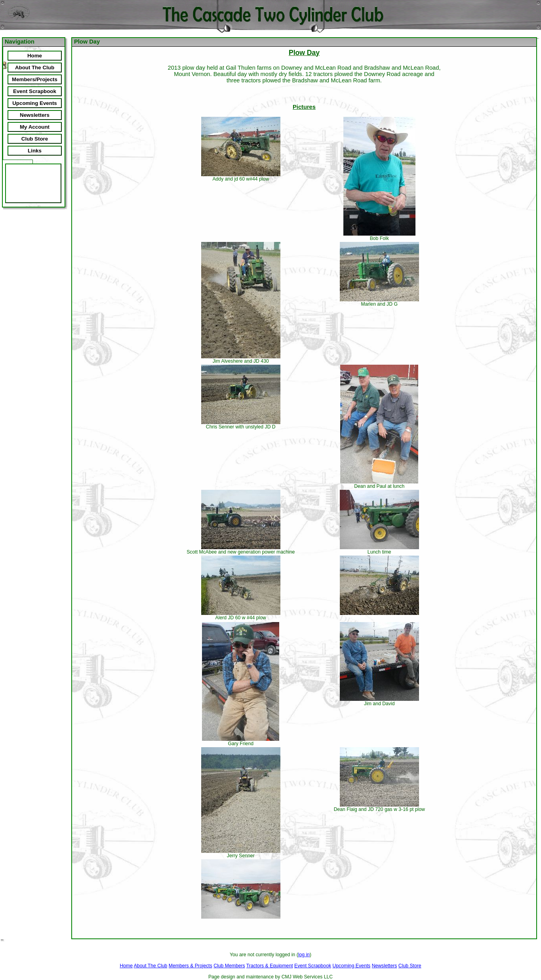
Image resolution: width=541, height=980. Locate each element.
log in (304, 955)
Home (126, 966)
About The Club (151, 966)
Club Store (410, 966)
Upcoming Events (351, 966)
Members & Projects (190, 966)
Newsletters (385, 966)
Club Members (229, 966)
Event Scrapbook (313, 966)
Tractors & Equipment (270, 966)
